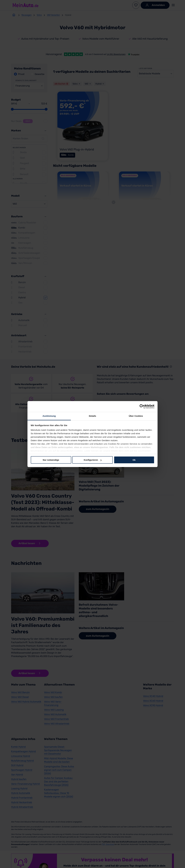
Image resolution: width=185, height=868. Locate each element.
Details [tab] (92, 416)
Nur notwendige (51, 460)
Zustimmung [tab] (49, 416)
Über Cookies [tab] (136, 416)
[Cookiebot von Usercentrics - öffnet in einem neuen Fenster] (142, 406)
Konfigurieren (93, 460)
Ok (134, 460)
